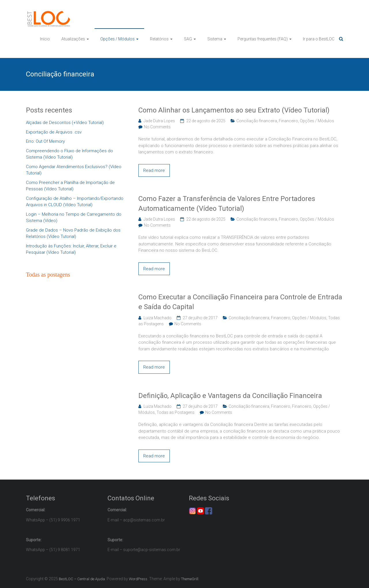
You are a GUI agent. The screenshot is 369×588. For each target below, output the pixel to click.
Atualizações (73, 39)
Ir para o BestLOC (319, 39)
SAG (188, 39)
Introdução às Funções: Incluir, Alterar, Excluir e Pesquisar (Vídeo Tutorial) (71, 249)
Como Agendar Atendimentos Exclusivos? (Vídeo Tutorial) (74, 170)
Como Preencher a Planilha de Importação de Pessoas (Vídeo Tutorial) (70, 186)
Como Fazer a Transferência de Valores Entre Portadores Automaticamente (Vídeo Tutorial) (227, 204)
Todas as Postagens (176, 412)
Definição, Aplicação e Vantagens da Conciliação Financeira (230, 396)
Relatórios (159, 39)
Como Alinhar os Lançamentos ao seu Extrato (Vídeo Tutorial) (234, 110)
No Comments (157, 127)
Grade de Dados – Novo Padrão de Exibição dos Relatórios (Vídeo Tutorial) (73, 233)
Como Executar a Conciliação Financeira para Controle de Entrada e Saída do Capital (240, 302)
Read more (154, 170)
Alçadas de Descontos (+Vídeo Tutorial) (65, 123)
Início (45, 39)
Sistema (215, 39)
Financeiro (288, 121)
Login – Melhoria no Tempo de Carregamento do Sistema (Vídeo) (74, 218)
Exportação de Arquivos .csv (54, 132)
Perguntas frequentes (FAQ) (263, 39)
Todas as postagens (48, 275)
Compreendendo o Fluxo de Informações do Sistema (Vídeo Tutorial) (69, 154)
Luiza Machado (158, 318)
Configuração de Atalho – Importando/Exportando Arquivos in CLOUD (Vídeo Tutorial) (75, 202)
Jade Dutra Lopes (159, 121)
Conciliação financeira (257, 121)
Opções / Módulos (117, 39)
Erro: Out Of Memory (45, 141)
